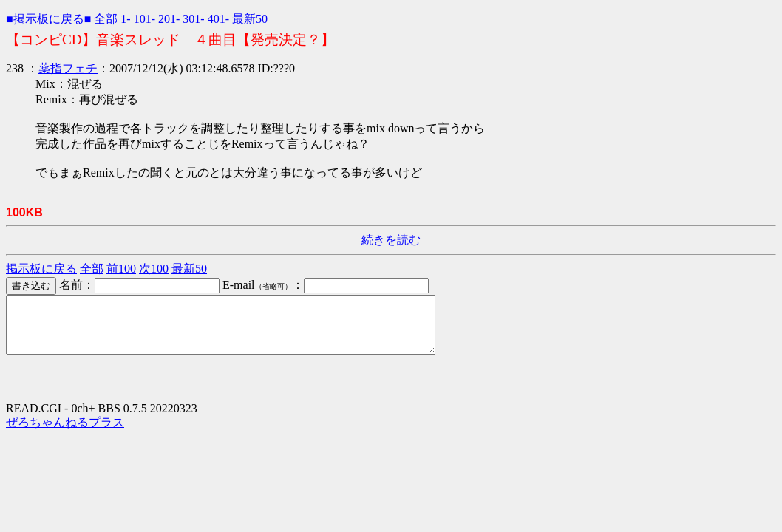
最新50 (250, 19)
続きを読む (391, 240)
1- (125, 19)
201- (169, 19)
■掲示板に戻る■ (48, 19)
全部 (106, 19)
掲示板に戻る (41, 269)
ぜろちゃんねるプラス (65, 433)
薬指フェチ (68, 68)
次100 (154, 269)
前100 (121, 269)
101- (144, 19)
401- (218, 19)
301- (193, 19)
